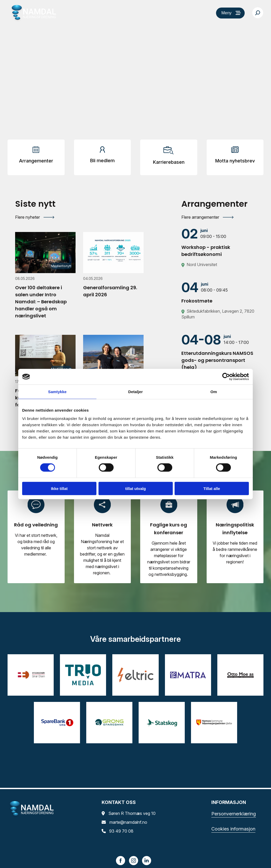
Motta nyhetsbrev (235, 161)
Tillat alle (212, 488)
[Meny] (230, 13)
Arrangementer (36, 161)
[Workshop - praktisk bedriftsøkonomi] (219, 242)
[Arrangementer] (36, 157)
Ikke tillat (59, 488)
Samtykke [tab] (57, 392)
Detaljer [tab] (135, 392)
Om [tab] (214, 392)
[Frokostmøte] (219, 292)
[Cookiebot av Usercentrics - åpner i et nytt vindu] (226, 377)
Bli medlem (102, 161)
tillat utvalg (135, 488)
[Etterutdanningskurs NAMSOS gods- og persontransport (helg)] (219, 352)
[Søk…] (258, 13)
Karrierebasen (169, 162)
